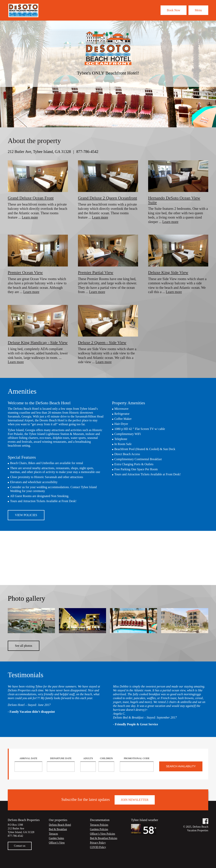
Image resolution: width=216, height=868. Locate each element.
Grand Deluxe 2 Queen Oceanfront (108, 198)
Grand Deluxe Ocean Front (31, 198)
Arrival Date (28, 764)
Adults (88, 764)
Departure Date (61, 764)
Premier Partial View (96, 272)
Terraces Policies (99, 830)
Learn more (30, 217)
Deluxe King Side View (168, 272)
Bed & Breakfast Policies (104, 844)
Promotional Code (137, 764)
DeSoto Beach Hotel (60, 830)
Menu (198, 10)
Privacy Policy (98, 848)
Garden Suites (57, 844)
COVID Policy (98, 853)
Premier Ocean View (25, 272)
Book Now (172, 10)
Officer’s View (57, 848)
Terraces (53, 839)
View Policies (26, 519)
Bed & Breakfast (58, 835)
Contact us (20, 851)
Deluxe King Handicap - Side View (33, 345)
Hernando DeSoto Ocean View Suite (174, 200)
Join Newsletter (135, 805)
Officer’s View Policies (103, 839)
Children (106, 764)
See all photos (24, 651)
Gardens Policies (99, 835)
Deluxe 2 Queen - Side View (102, 342)
